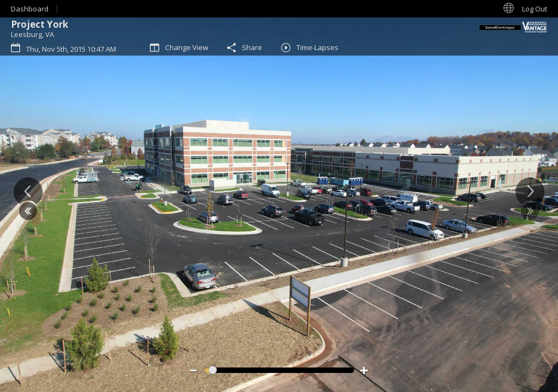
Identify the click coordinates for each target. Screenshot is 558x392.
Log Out (535, 9)
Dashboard (30, 9)
